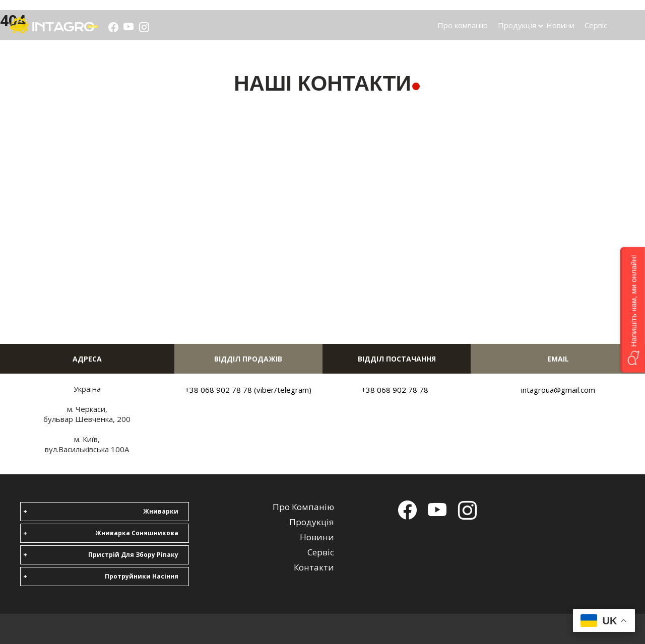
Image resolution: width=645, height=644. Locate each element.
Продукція (517, 25)
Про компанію (463, 25)
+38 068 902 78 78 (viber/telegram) (248, 390)
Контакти (314, 567)
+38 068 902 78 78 (395, 390)
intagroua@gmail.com (558, 390)
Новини (560, 25)
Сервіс (596, 25)
